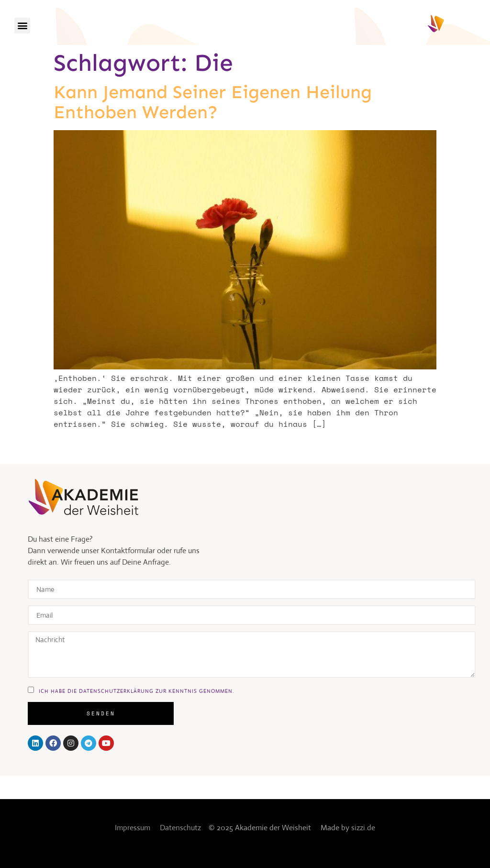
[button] (22, 26)
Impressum (133, 828)
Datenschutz (180, 828)
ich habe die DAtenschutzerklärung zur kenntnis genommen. (136, 690)
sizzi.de (363, 828)
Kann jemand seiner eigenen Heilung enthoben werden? (213, 102)
